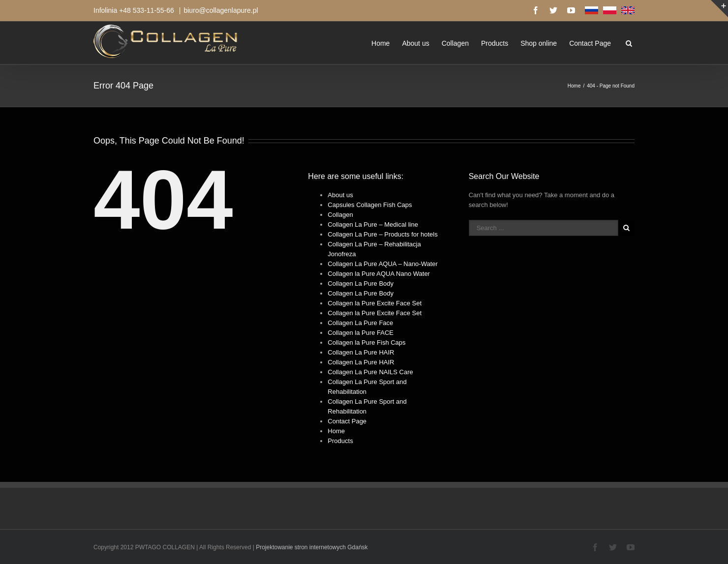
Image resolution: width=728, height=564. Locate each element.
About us (415, 43)
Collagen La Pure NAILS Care (370, 372)
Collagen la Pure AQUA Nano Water (379, 274)
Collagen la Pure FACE (361, 333)
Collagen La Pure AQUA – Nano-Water (383, 264)
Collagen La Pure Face (360, 323)
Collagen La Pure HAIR (361, 352)
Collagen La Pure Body (361, 283)
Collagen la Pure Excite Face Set (375, 303)
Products (495, 43)
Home (380, 43)
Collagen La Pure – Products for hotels (382, 234)
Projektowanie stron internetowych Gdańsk (312, 547)
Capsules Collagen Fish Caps (370, 205)
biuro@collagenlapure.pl (221, 10)
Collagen (455, 43)
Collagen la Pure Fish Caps (366, 342)
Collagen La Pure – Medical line (373, 224)
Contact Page (590, 43)
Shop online (539, 43)
